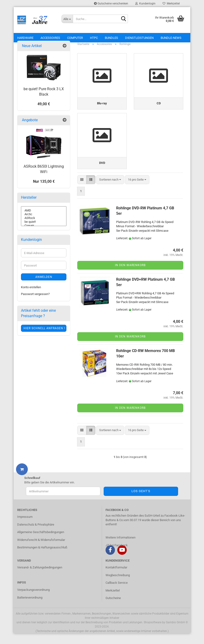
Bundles (111, 38)
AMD (44, 216)
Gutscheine (113, 609)
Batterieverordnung (30, 608)
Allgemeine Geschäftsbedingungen (41, 543)
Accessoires (50, 38)
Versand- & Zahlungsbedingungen (40, 578)
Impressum (25, 528)
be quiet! (44, 227)
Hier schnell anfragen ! (44, 333)
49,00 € (44, 109)
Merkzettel (171, 4)
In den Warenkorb (130, 276)
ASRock (44, 223)
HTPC (94, 38)
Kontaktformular (116, 578)
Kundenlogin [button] (145, 4)
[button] (82, 191)
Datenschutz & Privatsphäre (36, 535)
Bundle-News (171, 38)
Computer (75, 38)
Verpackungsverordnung (33, 601)
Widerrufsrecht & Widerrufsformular (41, 551)
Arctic (44, 219)
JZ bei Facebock (117, 556)
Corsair (44, 231)
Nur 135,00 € (44, 187)
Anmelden (44, 282)
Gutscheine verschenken (111, 4)
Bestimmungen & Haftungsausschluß (42, 558)
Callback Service (117, 593)
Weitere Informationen (120, 548)
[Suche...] (67, 19)
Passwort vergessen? (35, 299)
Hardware (25, 38)
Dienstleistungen (139, 38)
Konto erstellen (31, 292)
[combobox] (110, 191)
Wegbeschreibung (118, 586)
